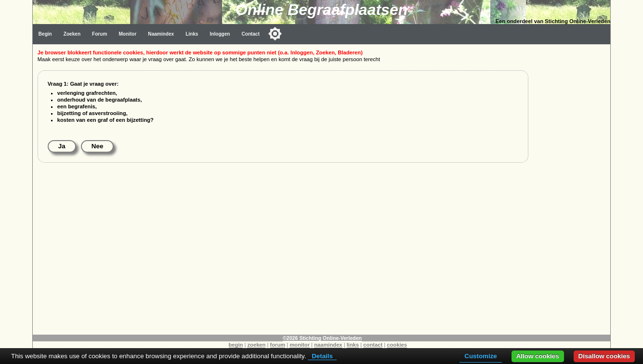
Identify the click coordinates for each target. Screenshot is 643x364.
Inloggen (220, 34)
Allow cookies (538, 356)
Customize (480, 356)
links (353, 345)
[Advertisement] (572, 189)
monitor (300, 345)
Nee (98, 146)
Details (322, 356)
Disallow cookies (604, 356)
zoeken (256, 345)
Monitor (127, 34)
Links (192, 34)
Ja (62, 146)
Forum (99, 34)
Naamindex (161, 34)
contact (373, 345)
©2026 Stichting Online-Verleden (322, 338)
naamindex (328, 345)
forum (278, 345)
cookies (397, 345)
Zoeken (72, 34)
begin (236, 345)
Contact (250, 34)
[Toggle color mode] (275, 34)
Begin (45, 34)
